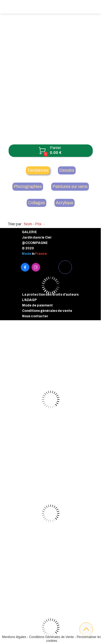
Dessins (67, 170)
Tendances (38, 170)
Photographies (28, 186)
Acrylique (65, 203)
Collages (36, 203)
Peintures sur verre (70, 186)
